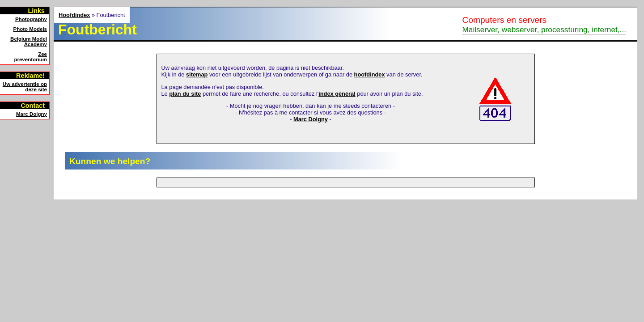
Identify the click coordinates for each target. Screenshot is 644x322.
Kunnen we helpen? (110, 161)
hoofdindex (370, 74)
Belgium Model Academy (29, 42)
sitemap (197, 74)
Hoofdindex (74, 15)
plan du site (185, 94)
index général (337, 94)
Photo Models (30, 29)
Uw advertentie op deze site (25, 87)
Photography (31, 19)
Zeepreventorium (30, 57)
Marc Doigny (32, 114)
